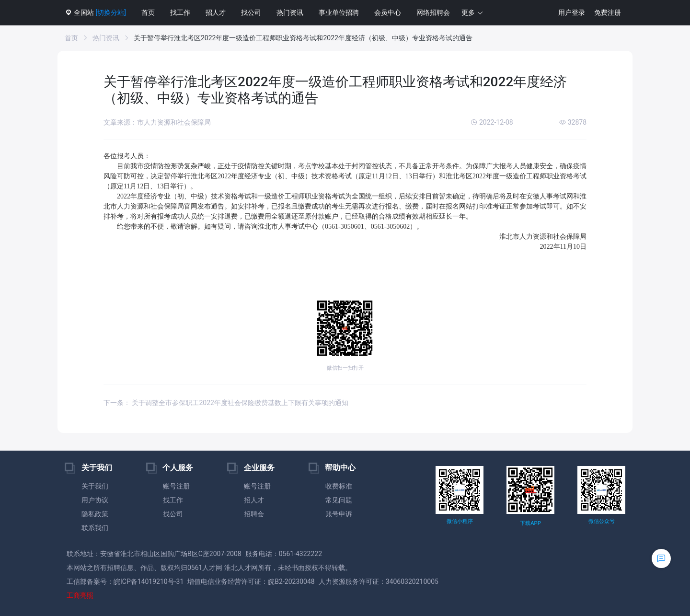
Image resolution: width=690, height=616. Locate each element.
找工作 (180, 12)
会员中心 (388, 12)
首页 (148, 12)
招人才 (216, 12)
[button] (472, 13)
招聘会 (254, 514)
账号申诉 (339, 514)
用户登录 (572, 12)
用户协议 (95, 500)
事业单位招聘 (339, 12)
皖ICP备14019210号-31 (149, 581)
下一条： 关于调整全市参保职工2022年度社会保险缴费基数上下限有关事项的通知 (226, 403)
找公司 (251, 12)
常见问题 (339, 500)
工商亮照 (80, 595)
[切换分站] (110, 12)
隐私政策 (95, 514)
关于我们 (95, 486)
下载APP (530, 523)
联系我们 (95, 528)
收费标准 (339, 486)
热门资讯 (290, 12)
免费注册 (608, 12)
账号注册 (176, 486)
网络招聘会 (433, 12)
